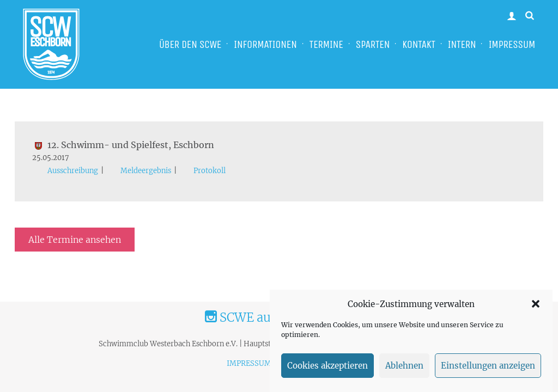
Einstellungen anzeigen (488, 366)
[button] (536, 304)
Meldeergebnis (146, 171)
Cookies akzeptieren (327, 366)
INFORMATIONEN (265, 44)
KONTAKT (418, 44)
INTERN (462, 44)
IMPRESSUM (512, 44)
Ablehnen (404, 366)
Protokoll (210, 171)
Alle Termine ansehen (75, 240)
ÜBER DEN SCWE (190, 44)
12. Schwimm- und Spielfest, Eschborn (123, 145)
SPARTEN (373, 44)
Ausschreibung (73, 171)
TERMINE (326, 44)
